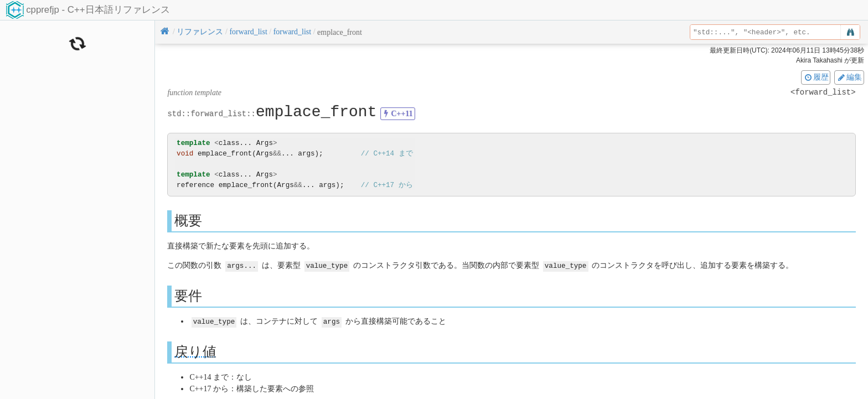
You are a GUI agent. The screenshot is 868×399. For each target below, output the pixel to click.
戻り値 (195, 351)
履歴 (816, 77)
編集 (849, 77)
